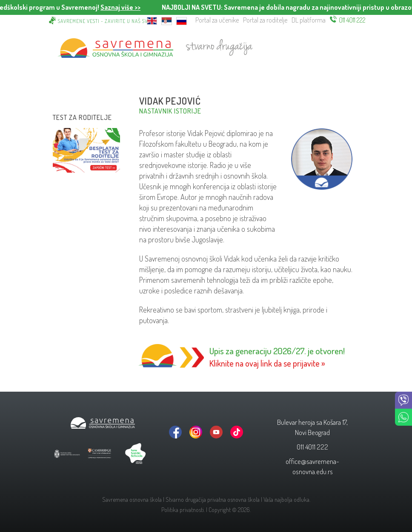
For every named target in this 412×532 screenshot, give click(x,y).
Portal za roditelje (265, 20)
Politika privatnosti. (183, 510)
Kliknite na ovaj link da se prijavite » (267, 363)
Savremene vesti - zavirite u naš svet (106, 21)
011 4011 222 (352, 20)
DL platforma (309, 20)
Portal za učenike (217, 20)
